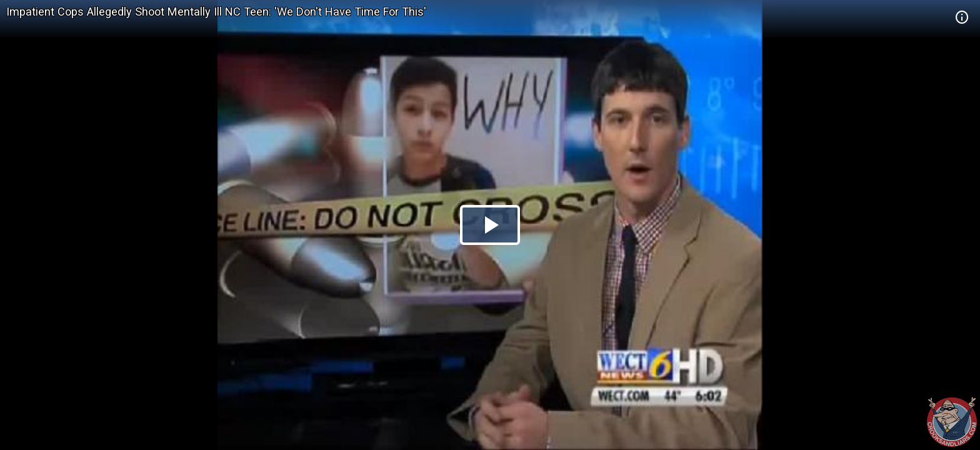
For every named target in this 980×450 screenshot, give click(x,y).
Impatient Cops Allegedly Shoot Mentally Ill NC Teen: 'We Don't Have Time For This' (216, 12)
